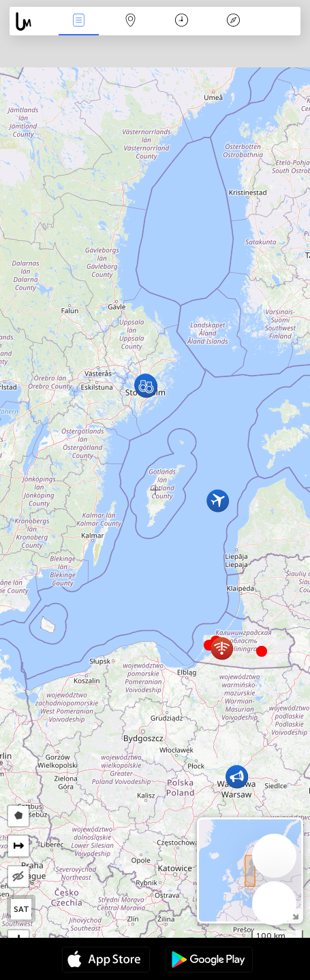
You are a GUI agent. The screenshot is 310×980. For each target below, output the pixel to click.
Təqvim (182, 21)
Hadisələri (79, 21)
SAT (21, 909)
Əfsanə (233, 21)
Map (130, 21)
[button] (262, 651)
